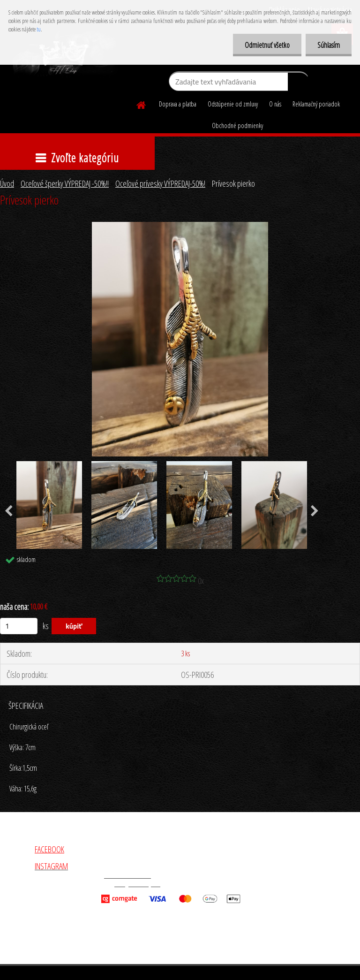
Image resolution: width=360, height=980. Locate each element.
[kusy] (19, 626)
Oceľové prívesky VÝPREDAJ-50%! (160, 183)
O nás (275, 104)
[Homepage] (142, 104)
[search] (298, 84)
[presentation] (315, 511)
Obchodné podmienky (237, 125)
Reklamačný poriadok (316, 104)
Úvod (7, 183)
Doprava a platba (178, 104)
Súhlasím (329, 45)
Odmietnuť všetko (267, 45)
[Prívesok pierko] (180, 226)
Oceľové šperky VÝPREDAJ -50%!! (65, 183)
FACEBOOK (49, 849)
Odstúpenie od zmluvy (233, 104)
